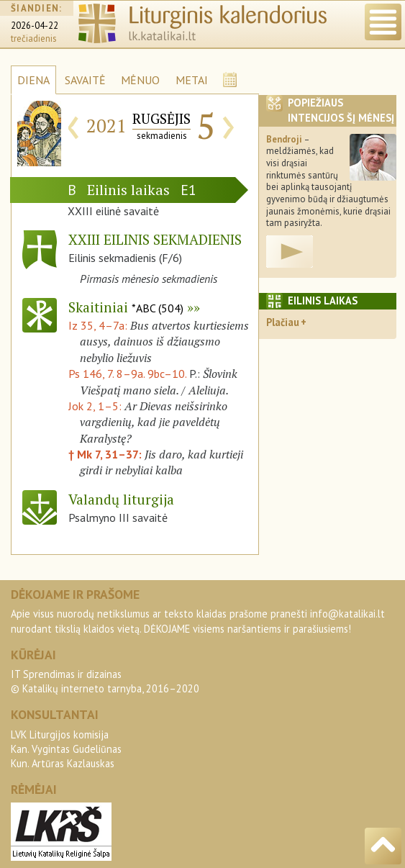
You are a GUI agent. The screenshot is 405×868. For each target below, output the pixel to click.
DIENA (33, 80)
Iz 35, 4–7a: (99, 325)
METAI (192, 80)
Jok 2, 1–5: (96, 406)
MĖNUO (140, 80)
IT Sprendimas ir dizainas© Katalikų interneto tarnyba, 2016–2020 (105, 681)
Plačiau (283, 322)
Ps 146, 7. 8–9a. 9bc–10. (127, 374)
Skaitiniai (126, 307)
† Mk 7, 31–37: (106, 454)
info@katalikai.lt (347, 614)
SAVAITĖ (85, 80)
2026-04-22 (35, 26)
